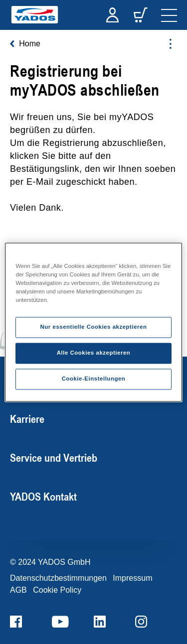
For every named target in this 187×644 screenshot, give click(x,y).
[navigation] (169, 15)
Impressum (132, 578)
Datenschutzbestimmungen (58, 578)
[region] (93, 322)
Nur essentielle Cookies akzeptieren (93, 327)
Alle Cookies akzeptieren (94, 353)
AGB (18, 590)
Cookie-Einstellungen (94, 379)
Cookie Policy (57, 590)
